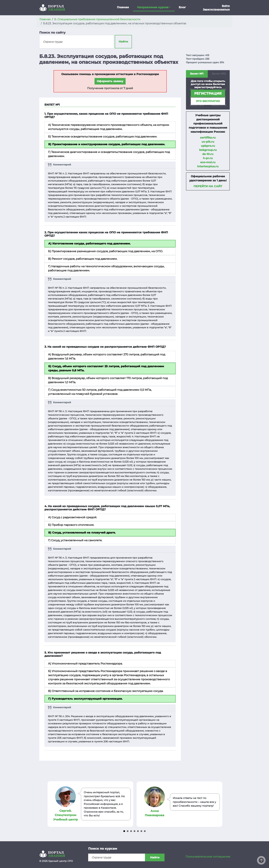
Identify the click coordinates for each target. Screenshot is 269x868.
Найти (123, 42)
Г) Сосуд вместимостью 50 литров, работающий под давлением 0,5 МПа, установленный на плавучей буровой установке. (100, 392)
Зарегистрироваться (216, 9)
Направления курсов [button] (153, 7)
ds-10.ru (208, 154)
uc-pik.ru (208, 142)
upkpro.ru (208, 146)
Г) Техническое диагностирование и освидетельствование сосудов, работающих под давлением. (109, 154)
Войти (226, 6)
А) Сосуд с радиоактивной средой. (72, 517)
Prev (51, 804)
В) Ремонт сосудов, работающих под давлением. (83, 259)
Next (218, 804)
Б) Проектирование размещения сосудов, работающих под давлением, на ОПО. (106, 251)
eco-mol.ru (208, 162)
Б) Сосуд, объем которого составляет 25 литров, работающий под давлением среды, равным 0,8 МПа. (106, 368)
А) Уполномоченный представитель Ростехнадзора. (85, 664)
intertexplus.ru (208, 166)
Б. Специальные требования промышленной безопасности (97, 19)
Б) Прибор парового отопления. (71, 525)
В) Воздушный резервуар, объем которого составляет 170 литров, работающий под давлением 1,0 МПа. (108, 380)
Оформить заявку (110, 81)
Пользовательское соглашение (208, 857)
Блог (182, 7)
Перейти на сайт (208, 186)
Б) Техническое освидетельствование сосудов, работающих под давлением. (103, 137)
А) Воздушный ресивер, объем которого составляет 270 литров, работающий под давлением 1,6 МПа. (107, 357)
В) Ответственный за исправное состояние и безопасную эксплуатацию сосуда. (106, 691)
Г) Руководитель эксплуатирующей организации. (85, 699)
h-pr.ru (208, 158)
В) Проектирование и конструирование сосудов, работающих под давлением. (107, 144)
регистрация (208, 93)
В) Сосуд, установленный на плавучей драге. (82, 533)
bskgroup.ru (208, 150)
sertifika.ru (208, 138)
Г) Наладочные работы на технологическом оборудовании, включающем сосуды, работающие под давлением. (106, 268)
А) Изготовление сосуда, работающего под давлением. (89, 244)
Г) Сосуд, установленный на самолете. (75, 540)
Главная (123, 7)
